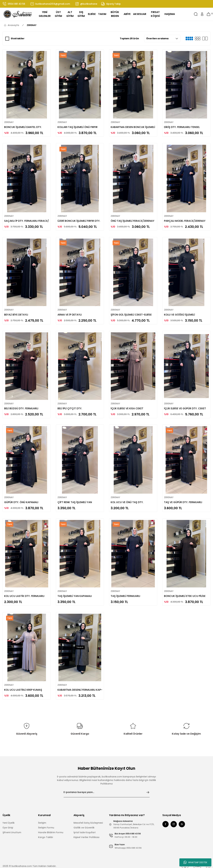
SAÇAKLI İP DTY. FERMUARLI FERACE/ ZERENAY (22, 217)
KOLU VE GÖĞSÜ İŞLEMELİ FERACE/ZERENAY (181, 310)
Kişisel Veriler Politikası (86, 829)
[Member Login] (202, 14)
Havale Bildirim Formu (51, 825)
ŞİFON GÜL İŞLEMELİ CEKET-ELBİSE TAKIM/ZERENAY (132, 310)
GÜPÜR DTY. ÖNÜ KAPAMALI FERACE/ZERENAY (22, 495)
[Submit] (148, 784)
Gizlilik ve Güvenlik (84, 820)
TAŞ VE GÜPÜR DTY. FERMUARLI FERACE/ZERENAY (184, 495)
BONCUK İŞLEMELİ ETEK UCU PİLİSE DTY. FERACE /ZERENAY (186, 588)
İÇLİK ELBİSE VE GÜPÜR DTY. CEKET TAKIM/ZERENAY (186, 403)
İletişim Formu (46, 820)
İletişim (42, 815)
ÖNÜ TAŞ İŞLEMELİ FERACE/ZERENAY (123, 217)
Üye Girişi (8, 820)
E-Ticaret (99, 866)
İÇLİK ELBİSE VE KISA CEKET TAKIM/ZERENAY (128, 403)
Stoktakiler (18, 38)
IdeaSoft (89, 866)
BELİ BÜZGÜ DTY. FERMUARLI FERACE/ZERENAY (22, 403)
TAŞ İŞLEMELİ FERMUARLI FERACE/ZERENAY (127, 588)
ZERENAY (32, 25)
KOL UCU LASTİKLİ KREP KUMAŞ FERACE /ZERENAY (24, 681)
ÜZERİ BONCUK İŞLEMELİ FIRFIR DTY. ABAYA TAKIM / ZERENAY (77, 217)
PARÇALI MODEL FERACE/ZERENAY (186, 217)
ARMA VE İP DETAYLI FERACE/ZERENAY (71, 310)
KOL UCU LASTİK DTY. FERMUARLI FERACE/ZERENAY (25, 588)
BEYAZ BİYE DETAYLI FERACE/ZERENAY (17, 310)
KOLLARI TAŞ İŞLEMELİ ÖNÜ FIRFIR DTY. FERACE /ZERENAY (79, 125)
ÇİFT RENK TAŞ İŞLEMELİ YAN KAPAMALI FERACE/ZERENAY (76, 495)
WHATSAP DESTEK (195, 862)
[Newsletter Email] (107, 784)
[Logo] (18, 14)
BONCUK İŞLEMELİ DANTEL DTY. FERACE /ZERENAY (24, 125)
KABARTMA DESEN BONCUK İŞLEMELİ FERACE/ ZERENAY (129, 125)
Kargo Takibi (45, 829)
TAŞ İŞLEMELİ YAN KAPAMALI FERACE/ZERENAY (76, 588)
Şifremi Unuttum (12, 825)
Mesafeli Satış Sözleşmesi (88, 815)
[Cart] (209, 14)
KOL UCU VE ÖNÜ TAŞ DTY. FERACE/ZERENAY (128, 495)
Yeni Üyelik (9, 815)
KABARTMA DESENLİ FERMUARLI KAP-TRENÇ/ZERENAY (78, 681)
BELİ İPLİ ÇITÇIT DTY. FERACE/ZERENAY (71, 403)
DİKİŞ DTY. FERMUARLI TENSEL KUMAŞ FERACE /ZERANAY (183, 125)
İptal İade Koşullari (84, 825)
